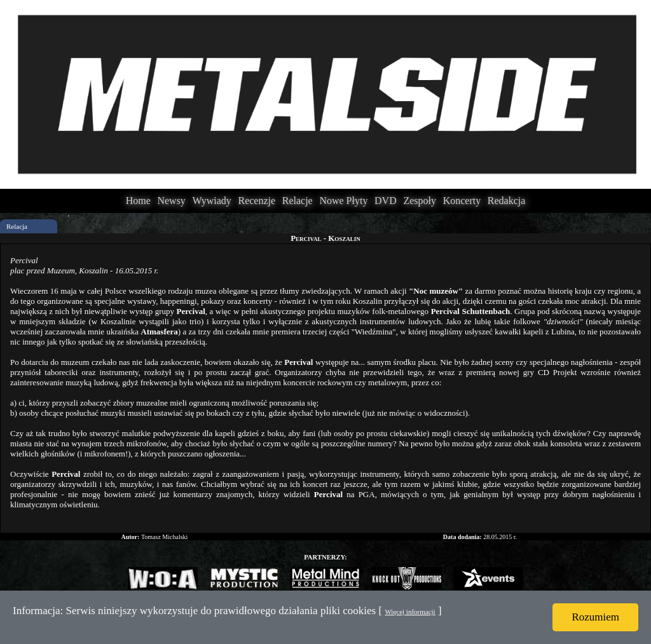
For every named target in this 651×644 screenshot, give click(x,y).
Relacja (17, 226)
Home (138, 201)
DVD (386, 201)
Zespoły (420, 201)
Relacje (298, 201)
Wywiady (212, 201)
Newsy (171, 201)
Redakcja (507, 201)
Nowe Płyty (343, 201)
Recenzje (257, 201)
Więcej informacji (410, 612)
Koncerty (462, 201)
